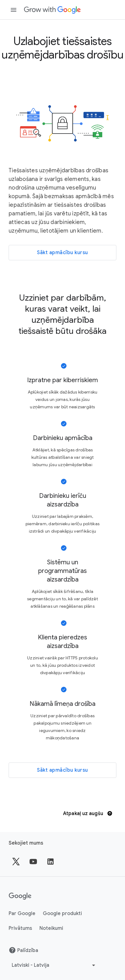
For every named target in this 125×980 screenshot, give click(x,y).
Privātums (20, 928)
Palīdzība (23, 950)
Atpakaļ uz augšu (88, 814)
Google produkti (62, 914)
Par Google (22, 914)
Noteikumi (51, 928)
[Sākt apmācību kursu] (62, 253)
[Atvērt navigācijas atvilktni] (14, 10)
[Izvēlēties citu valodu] (54, 965)
